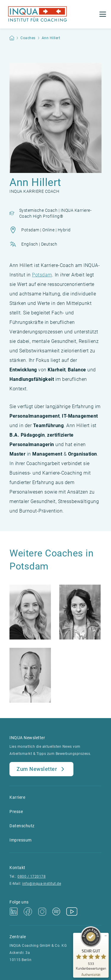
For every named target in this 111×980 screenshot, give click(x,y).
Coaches (28, 38)
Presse (16, 812)
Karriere (17, 797)
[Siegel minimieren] (106, 936)
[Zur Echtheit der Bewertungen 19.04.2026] (91, 974)
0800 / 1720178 (32, 876)
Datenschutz (22, 826)
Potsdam (42, 275)
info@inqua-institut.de (42, 884)
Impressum (21, 840)
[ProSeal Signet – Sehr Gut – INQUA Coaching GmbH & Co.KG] (91, 948)
